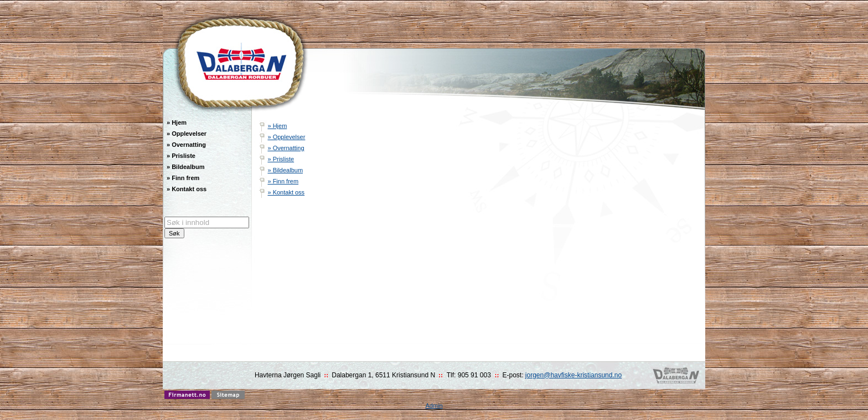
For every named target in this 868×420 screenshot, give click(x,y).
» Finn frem (283, 181)
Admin (434, 406)
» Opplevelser (286, 137)
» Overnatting (286, 148)
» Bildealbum (285, 170)
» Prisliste (281, 159)
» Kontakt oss (286, 192)
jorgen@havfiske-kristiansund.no (573, 375)
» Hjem (277, 126)
